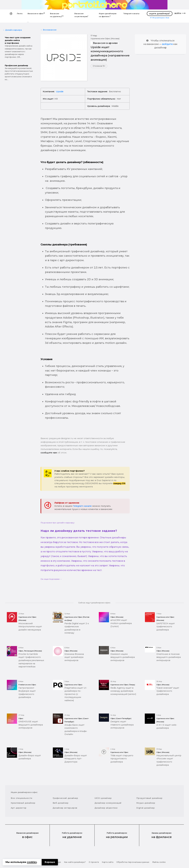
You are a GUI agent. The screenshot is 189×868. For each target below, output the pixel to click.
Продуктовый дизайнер (149, 798)
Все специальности (22, 798)
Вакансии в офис (36, 13)
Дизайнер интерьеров (65, 808)
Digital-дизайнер (145, 808)
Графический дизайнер (65, 798)
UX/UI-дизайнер (103, 798)
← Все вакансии (49, 30)
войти (178, 13)
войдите (167, 44)
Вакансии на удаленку (57, 15)
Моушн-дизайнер (146, 803)
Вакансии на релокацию (81, 15)
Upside (60, 92)
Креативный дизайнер (23, 803)
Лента (20, 14)
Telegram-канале (82, 506)
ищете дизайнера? (160, 14)
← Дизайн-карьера (12, 30)
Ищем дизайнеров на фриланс (108, 15)
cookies (32, 862)
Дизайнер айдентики (106, 808)
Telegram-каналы (131, 14)
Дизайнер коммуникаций (108, 803)
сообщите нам (49, 453)
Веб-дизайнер (61, 803)
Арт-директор (19, 808)
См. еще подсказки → (51, 579)
